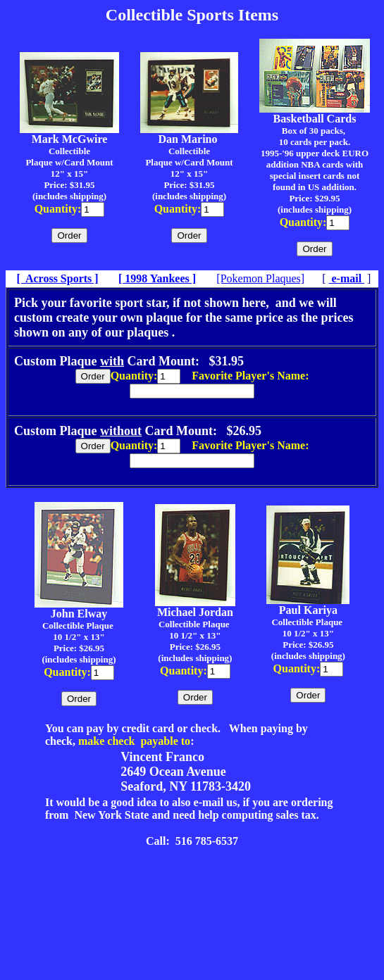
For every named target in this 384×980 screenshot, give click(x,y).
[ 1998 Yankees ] (157, 278)
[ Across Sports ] (57, 278)
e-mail (345, 278)
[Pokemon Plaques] (260, 278)
